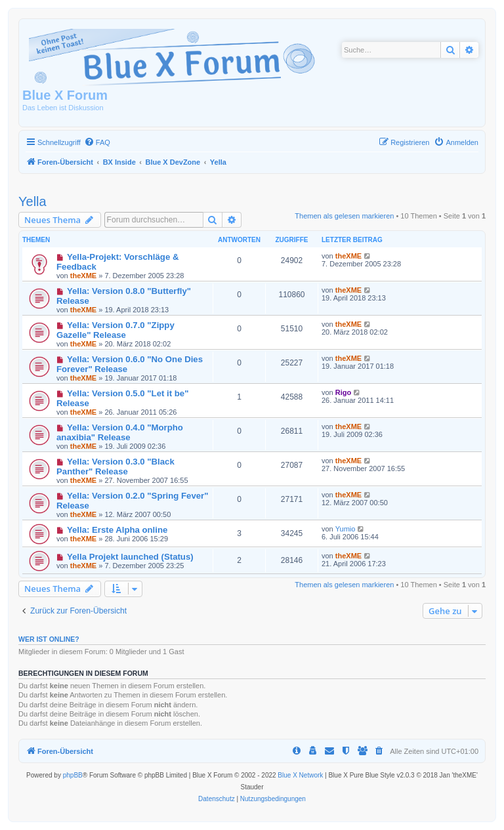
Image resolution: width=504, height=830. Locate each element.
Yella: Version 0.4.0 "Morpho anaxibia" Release (120, 432)
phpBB (73, 775)
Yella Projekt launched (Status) (130, 557)
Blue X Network (300, 775)
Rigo (343, 392)
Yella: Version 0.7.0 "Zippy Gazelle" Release (115, 330)
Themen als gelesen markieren (344, 216)
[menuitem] (97, 142)
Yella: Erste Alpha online (117, 530)
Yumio (346, 529)
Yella (32, 201)
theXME (83, 276)
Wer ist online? (49, 639)
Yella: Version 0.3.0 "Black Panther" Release (115, 467)
